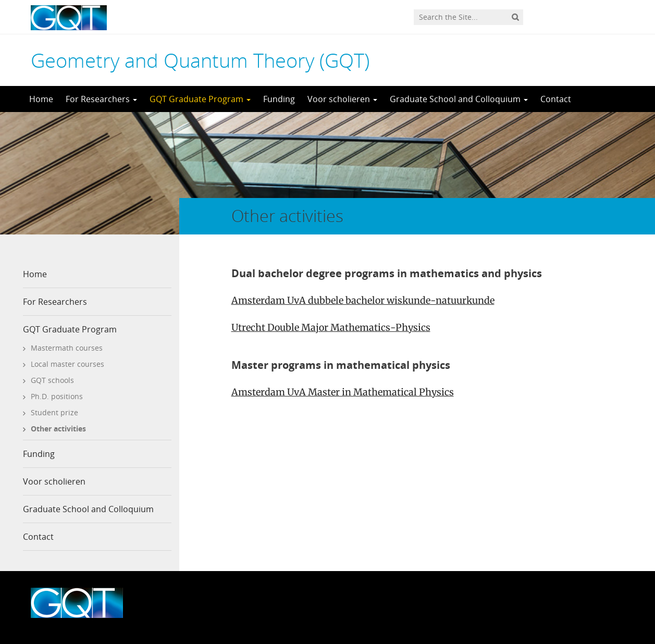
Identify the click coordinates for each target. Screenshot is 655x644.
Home (41, 99)
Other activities (58, 429)
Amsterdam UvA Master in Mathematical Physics (343, 392)
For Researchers (101, 99)
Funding (279, 99)
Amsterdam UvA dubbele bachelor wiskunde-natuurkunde (363, 300)
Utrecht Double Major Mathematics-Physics (331, 327)
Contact (556, 99)
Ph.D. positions (57, 396)
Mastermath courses (67, 348)
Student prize (54, 412)
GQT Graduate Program (200, 99)
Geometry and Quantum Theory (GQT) (200, 60)
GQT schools (52, 380)
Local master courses (67, 364)
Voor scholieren (342, 99)
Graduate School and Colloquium (459, 99)
